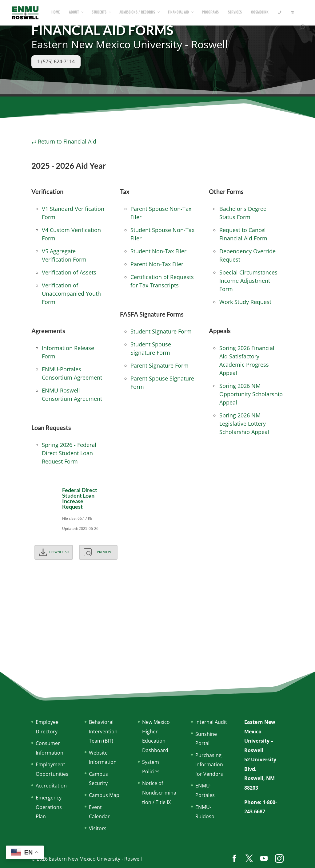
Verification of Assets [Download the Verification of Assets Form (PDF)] (69, 272)
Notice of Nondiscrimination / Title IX (159, 793)
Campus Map (104, 795)
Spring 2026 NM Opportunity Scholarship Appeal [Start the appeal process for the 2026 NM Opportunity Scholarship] (251, 394)
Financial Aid (80, 141)
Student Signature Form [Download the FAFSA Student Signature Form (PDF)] (161, 331)
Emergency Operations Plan (49, 807)
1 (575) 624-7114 (56, 61)
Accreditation (51, 786)
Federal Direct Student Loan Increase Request (80, 498)
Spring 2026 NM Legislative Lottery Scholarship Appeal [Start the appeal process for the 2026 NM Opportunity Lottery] (244, 424)
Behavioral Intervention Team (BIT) (103, 731)
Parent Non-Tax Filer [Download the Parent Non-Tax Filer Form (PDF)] (157, 264)
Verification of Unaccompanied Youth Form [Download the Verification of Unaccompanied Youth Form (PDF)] (71, 294)
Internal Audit (211, 722)
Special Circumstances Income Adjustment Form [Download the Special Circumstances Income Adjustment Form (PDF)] (248, 281)
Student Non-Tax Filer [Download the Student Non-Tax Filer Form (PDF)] (158, 251)
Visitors (98, 828)
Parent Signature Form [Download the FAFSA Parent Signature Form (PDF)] (159, 365)
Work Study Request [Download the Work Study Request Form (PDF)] (245, 302)
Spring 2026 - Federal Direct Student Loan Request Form (69, 453)
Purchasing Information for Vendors (209, 765)
